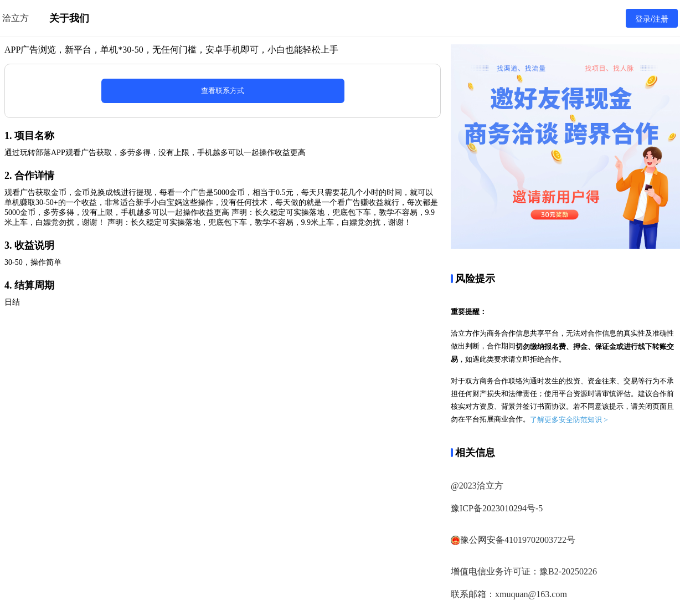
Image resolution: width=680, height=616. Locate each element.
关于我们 (69, 18)
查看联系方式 (223, 91)
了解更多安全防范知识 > (569, 420)
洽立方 (16, 18)
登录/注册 (652, 19)
